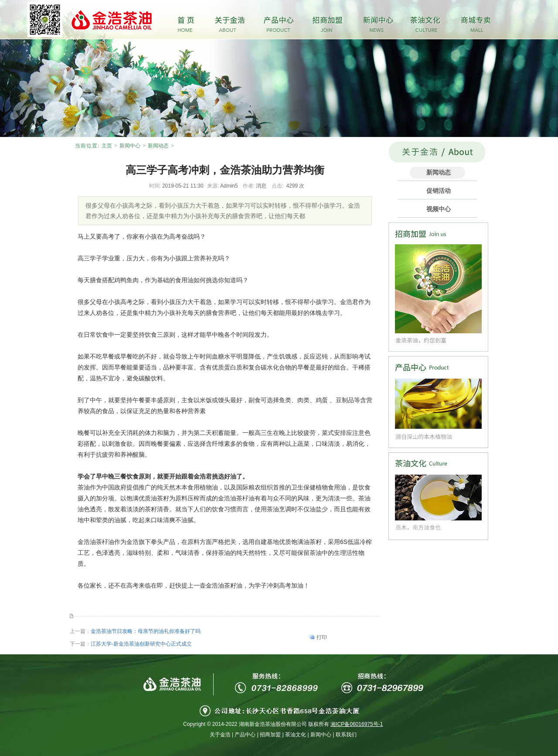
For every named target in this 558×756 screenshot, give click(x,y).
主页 (107, 146)
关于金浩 (220, 735)
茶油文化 (296, 735)
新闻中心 (130, 146)
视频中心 (439, 209)
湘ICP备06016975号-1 (357, 724)
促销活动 (439, 191)
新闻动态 (158, 146)
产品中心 (245, 735)
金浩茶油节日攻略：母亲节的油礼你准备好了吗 (146, 631)
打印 (322, 637)
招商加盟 (270, 735)
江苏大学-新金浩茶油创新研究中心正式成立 (141, 644)
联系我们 (346, 735)
